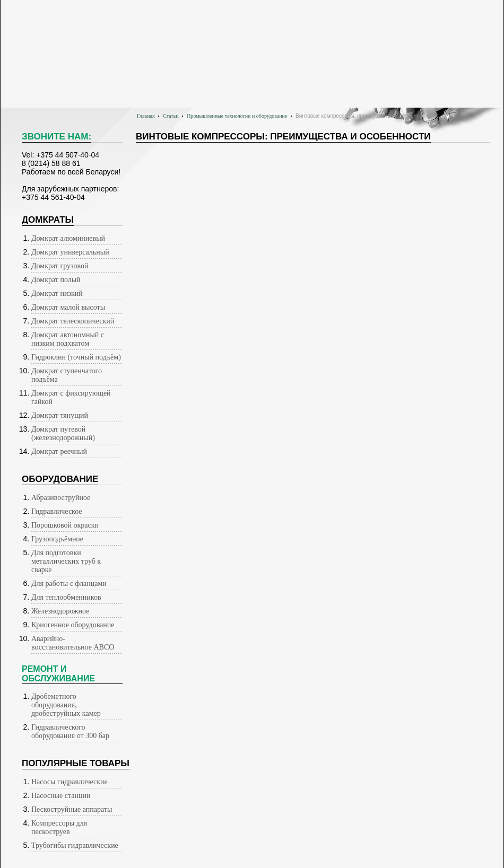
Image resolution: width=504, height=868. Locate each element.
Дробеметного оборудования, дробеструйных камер (66, 705)
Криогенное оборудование (73, 625)
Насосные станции (61, 796)
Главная (146, 116)
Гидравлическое (57, 511)
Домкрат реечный (59, 451)
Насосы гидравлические (69, 782)
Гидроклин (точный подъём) (76, 357)
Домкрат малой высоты (68, 307)
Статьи (171, 116)
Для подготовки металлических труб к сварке (66, 561)
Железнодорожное (60, 611)
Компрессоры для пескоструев (59, 827)
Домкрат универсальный (70, 252)
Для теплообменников (66, 597)
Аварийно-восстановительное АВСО (73, 643)
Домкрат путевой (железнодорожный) (63, 433)
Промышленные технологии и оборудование (237, 116)
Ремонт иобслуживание (58, 674)
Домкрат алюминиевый (68, 238)
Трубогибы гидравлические (75, 845)
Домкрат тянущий (60, 415)
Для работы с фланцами (69, 584)
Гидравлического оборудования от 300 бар (70, 731)
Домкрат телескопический (73, 321)
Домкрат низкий (57, 293)
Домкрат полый (56, 280)
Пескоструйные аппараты (72, 809)
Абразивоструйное (61, 498)
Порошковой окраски (65, 525)
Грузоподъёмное (57, 539)
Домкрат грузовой (60, 266)
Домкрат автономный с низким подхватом (68, 339)
